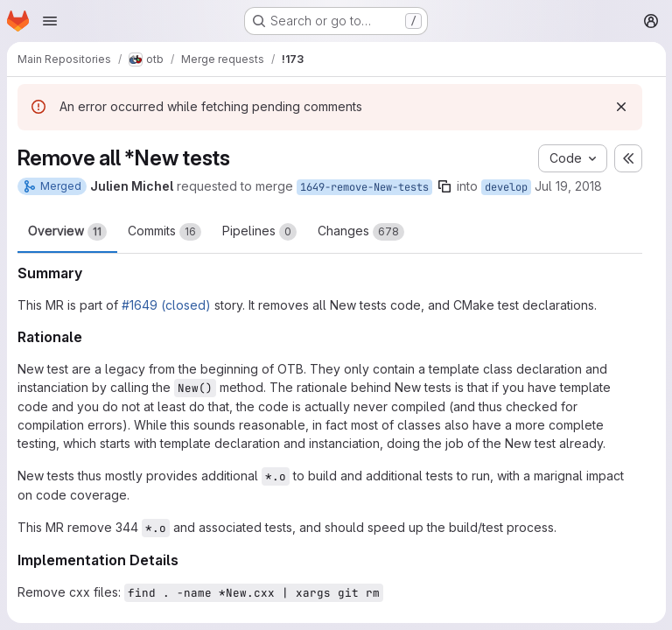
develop (506, 187)
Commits (164, 232)
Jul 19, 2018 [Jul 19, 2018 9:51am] (568, 186)
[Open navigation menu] (50, 21)
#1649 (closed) (166, 305)
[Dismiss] (620, 107)
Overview (67, 232)
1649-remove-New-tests (364, 187)
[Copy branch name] (444, 186)
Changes (361, 232)
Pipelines (259, 232)
